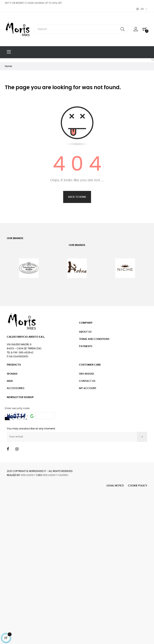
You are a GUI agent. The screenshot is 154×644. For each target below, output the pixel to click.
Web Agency (28, 475)
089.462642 (87, 374)
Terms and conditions (94, 339)
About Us (85, 332)
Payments (86, 346)
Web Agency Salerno (55, 475)
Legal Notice (115, 486)
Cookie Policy (138, 486)
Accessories (16, 388)
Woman (12, 374)
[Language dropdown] (142, 9)
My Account (88, 388)
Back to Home (77, 197)
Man (10, 381)
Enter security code (17, 408)
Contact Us (87, 381)
